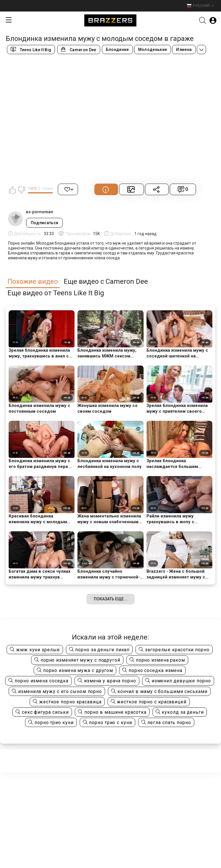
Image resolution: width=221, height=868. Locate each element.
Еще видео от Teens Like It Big (56, 293)
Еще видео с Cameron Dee (106, 282)
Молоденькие (153, 50)
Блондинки (117, 50)
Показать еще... (110, 599)
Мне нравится (12, 190)
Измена (184, 50)
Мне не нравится (21, 190)
